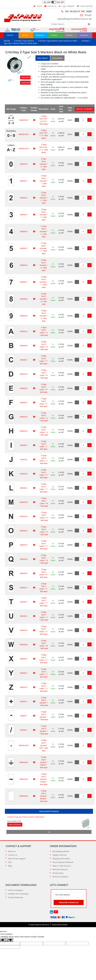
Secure (27, 35)
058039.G (24, 417)
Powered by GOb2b (60, 925)
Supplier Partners (59, 855)
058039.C (24, 360)
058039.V (24, 630)
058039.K (24, 474)
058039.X (24, 659)
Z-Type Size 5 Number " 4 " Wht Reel (44, 231)
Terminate (41, 35)
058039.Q (24, 559)
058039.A (24, 331)
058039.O (24, 531)
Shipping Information (61, 859)
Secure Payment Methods (63, 862)
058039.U (24, 616)
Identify (12, 35)
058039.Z (24, 687)
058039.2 (24, 198)
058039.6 (24, 265)
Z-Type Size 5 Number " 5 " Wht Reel (44, 248)
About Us (12, 851)
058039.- (24, 716)
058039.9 (24, 316)
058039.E (24, 388)
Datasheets (26, 83)
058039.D (24, 374)
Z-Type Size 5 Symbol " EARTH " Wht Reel (44, 762)
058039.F (24, 403)
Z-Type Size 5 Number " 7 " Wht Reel (44, 282)
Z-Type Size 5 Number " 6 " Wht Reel (44, 265)
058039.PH (24, 779)
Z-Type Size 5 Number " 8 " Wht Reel (44, 299)
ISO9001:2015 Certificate (18, 894)
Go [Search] (89, 24)
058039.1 (24, 181)
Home (38, 6)
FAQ (10, 862)
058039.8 (24, 299)
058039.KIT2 (24, 134)
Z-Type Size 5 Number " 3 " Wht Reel (44, 215)
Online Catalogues (16, 890)
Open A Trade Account (61, 866)
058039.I (24, 445)
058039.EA (24, 762)
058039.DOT (24, 745)
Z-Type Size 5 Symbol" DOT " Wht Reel (44, 745)
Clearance (85, 35)
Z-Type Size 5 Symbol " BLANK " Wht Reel (44, 796)
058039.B (24, 346)
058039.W (24, 645)
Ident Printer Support (17, 859)
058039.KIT (24, 120)
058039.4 (24, 231)
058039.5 (24, 248)
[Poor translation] (9, 940)
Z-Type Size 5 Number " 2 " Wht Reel (44, 198)
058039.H (24, 431)
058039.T (24, 602)
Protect (56, 35)
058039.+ (24, 701)
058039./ (24, 730)
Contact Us (50, 6)
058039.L (24, 488)
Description (26, 77)
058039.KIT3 (24, 149)
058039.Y (24, 673)
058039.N (24, 516)
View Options (15, 825)
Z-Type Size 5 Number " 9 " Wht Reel (44, 316)
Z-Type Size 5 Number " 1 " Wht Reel (44, 181)
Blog (10, 866)
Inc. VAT (47, 2)
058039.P (24, 545)
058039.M (24, 502)
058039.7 (24, 282)
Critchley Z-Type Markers (24, 41)
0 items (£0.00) (85, 6)
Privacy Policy (58, 873)
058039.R (24, 573)
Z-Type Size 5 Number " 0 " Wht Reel (44, 164)
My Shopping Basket (61, 851)
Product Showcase (16, 897)
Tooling (71, 35)
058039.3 (24, 215)
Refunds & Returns (60, 869)
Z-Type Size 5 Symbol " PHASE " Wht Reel (44, 779)
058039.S (24, 588)
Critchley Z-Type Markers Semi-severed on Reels (58, 41)
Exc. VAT (60, 2)
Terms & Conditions (60, 877)
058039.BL (24, 796)
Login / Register (67, 6)
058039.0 (24, 164)
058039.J (24, 459)
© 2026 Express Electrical (39, 925)
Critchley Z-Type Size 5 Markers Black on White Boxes (26, 817)
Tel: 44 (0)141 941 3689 (76, 11)
